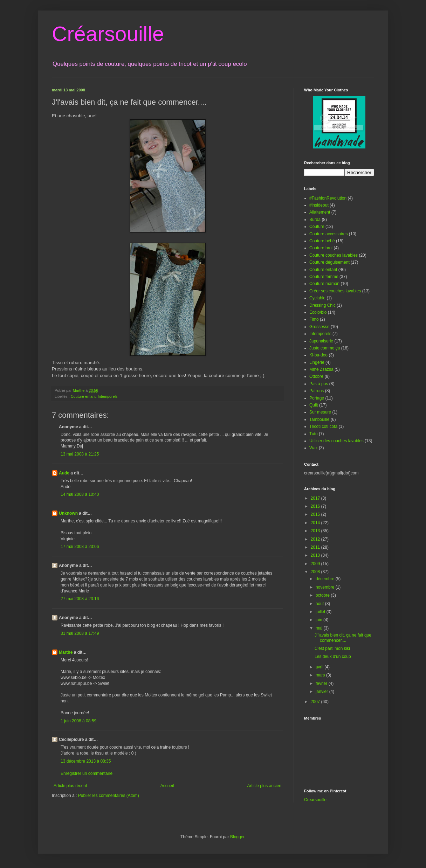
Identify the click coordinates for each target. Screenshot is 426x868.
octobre (323, 595)
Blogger (237, 837)
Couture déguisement (329, 262)
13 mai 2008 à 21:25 (80, 454)
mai (320, 628)
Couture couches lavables (334, 255)
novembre (326, 587)
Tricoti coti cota (323, 426)
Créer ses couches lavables (335, 291)
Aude (64, 473)
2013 (316, 531)
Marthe (66, 652)
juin (319, 620)
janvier (322, 692)
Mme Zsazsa (321, 369)
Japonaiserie (321, 341)
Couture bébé (322, 241)
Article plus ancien (264, 786)
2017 (316, 498)
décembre (326, 579)
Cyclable (317, 298)
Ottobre (316, 376)
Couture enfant (83, 396)
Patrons (317, 391)
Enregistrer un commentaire (87, 773)
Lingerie (317, 362)
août (320, 604)
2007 (316, 702)
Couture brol (321, 248)
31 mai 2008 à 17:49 (80, 633)
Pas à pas (319, 384)
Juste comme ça (325, 348)
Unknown (68, 513)
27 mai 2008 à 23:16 (80, 599)
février (322, 683)
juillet (321, 612)
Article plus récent (70, 786)
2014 (316, 523)
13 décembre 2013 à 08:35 (86, 761)
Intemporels (108, 396)
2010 (316, 555)
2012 (316, 539)
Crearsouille (315, 800)
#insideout (319, 205)
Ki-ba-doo (318, 355)
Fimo (314, 319)
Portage (317, 398)
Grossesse (319, 327)
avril (320, 667)
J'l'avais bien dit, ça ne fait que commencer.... (343, 638)
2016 (316, 506)
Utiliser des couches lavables (336, 441)
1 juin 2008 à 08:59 (78, 721)
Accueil (167, 786)
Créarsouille (108, 34)
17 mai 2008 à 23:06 (80, 547)
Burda (315, 220)
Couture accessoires (328, 234)
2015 (316, 514)
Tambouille (319, 419)
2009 (316, 564)
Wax (314, 448)
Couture (317, 227)
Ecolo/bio (318, 312)
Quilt (314, 405)
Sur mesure (320, 412)
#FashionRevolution (328, 198)
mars (321, 675)
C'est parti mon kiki (332, 648)
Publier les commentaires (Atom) (109, 796)
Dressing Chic (322, 305)
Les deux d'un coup (333, 657)
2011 (316, 547)
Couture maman (324, 284)
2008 (316, 572)
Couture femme (324, 277)
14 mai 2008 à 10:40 (80, 494)
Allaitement (320, 212)
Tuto (314, 434)
